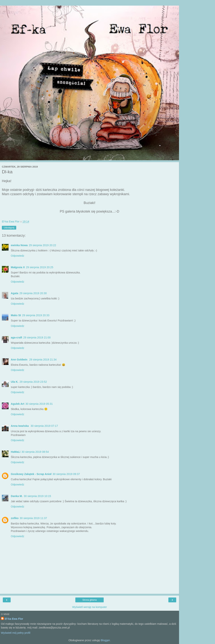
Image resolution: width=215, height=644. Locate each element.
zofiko (15, 518)
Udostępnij (9, 228)
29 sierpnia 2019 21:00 (37, 338)
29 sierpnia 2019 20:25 (40, 267)
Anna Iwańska (20, 426)
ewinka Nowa (19, 245)
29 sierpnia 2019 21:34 (43, 360)
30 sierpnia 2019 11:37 (33, 518)
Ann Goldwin (19, 360)
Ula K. (15, 382)
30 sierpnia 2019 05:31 (39, 404)
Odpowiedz (18, 256)
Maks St (16, 315)
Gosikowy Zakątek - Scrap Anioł (31, 474)
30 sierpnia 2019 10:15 (37, 496)
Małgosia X (18, 267)
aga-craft (17, 338)
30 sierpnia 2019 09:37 (66, 474)
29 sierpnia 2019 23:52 (33, 382)
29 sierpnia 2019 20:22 (42, 245)
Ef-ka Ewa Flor (14, 619)
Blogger (105, 640)
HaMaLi (16, 452)
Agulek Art (18, 404)
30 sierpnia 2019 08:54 (35, 452)
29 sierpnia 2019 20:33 (36, 315)
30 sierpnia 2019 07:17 (44, 426)
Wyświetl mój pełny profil (16, 633)
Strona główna (90, 600)
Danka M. (17, 496)
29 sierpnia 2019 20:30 (33, 293)
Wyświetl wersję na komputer (90, 607)
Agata (15, 293)
